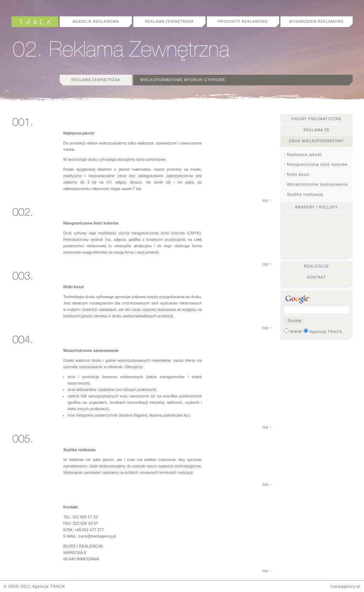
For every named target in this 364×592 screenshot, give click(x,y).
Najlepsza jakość (304, 154)
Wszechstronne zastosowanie (317, 184)
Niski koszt (298, 174)
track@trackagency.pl (97, 536)
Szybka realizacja (305, 194)
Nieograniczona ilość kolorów (317, 164)
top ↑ (267, 200)
